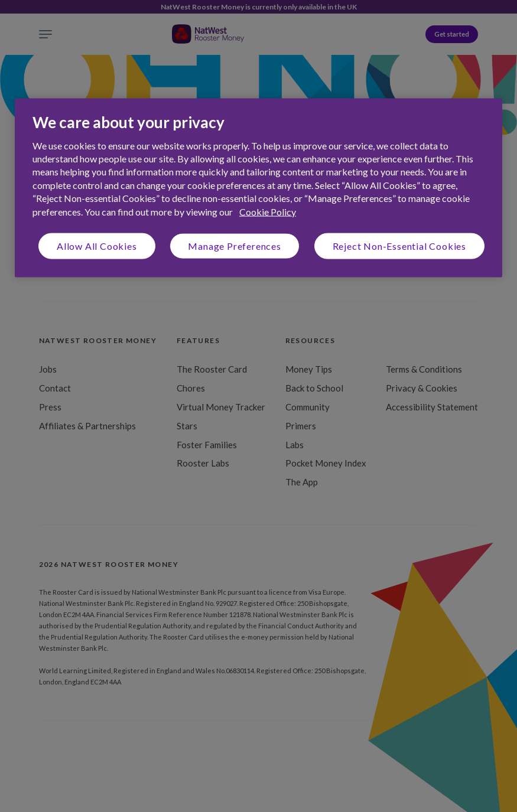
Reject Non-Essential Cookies (399, 246)
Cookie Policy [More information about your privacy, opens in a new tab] (268, 211)
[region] (258, 188)
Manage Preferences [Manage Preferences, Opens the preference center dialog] (234, 246)
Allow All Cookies (97, 246)
